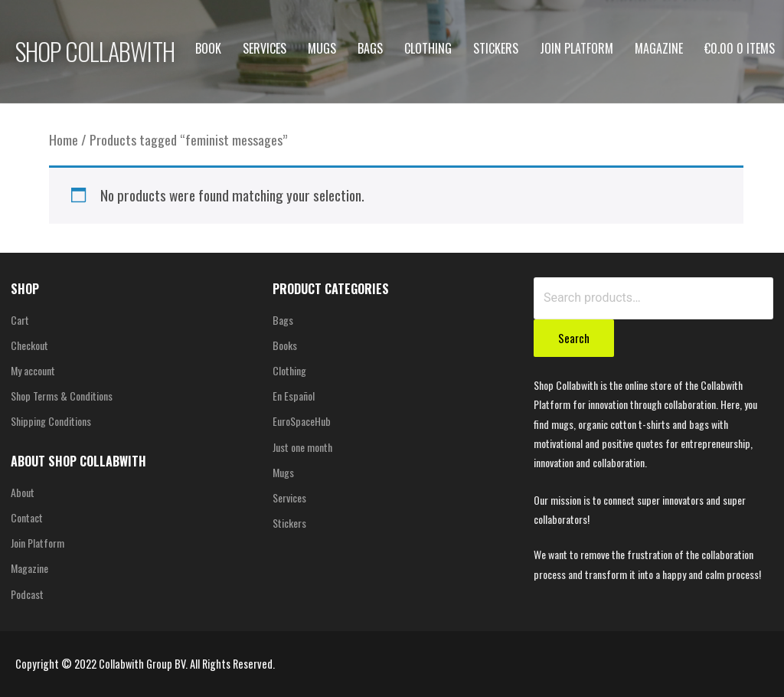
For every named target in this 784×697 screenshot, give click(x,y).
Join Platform (577, 48)
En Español (294, 396)
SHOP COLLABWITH (95, 51)
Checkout (29, 345)
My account (33, 370)
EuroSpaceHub (302, 421)
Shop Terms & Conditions (62, 396)
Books (285, 345)
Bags (370, 48)
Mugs (322, 48)
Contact (27, 517)
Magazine (659, 48)
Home (64, 139)
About (23, 492)
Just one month (302, 447)
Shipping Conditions (51, 421)
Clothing (428, 48)
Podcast (27, 594)
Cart (20, 320)
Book (208, 48)
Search (574, 338)
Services (265, 48)
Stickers (496, 48)
